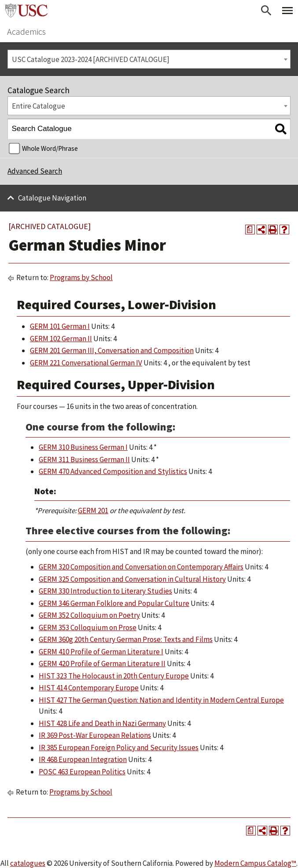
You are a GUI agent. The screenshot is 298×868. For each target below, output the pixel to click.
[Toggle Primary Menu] (287, 11)
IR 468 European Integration (83, 759)
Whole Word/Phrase (50, 148)
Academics (26, 31)
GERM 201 (93, 511)
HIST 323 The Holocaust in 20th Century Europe (114, 676)
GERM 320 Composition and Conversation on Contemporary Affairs (141, 567)
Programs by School (81, 277)
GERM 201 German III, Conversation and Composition (112, 350)
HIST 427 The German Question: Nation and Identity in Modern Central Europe (161, 700)
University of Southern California (26, 11)
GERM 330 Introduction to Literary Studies (105, 591)
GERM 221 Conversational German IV (86, 363)
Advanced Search (35, 171)
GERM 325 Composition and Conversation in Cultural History (132, 579)
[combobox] (149, 59)
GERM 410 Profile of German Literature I (101, 652)
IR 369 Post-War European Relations (95, 735)
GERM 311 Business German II (84, 460)
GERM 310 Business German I (83, 447)
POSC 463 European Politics (82, 772)
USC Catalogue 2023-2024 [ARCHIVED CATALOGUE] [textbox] (91, 59)
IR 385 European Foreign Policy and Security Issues (119, 748)
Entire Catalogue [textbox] (39, 106)
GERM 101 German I (60, 326)
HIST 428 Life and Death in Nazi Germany (102, 723)
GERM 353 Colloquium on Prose (88, 627)
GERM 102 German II (61, 339)
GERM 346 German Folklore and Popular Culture (114, 603)
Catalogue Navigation (52, 198)
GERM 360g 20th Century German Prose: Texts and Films (126, 639)
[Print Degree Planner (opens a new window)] (250, 230)
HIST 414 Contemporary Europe (89, 688)
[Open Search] (266, 11)
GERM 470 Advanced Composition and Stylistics (113, 471)
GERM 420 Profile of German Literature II (102, 664)
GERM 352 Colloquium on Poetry (89, 615)
